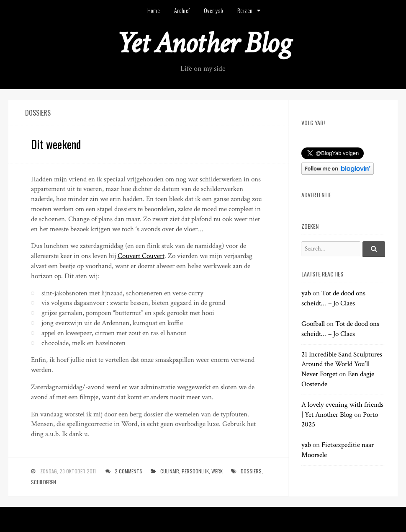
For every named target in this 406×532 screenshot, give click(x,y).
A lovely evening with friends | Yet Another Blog (342, 410)
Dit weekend (56, 144)
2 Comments (128, 471)
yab (306, 293)
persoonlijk (195, 471)
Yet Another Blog (203, 43)
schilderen (44, 482)
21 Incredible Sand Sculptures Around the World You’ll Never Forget (342, 364)
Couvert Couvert (141, 256)
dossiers (251, 471)
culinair (170, 471)
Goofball (313, 324)
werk (217, 471)
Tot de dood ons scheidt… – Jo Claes (333, 298)
